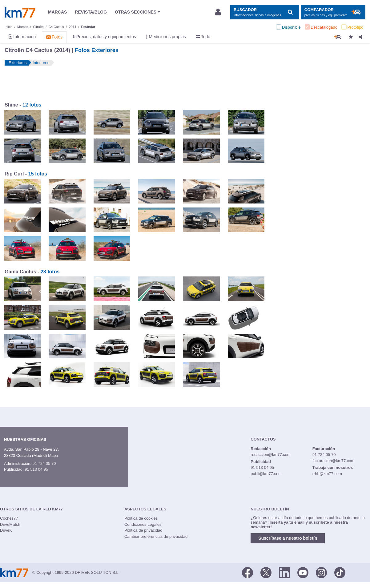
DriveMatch (10, 524)
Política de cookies (141, 518)
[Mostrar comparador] (333, 12)
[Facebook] (247, 572)
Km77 (20, 12)
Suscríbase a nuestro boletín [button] (288, 538)
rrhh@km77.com (327, 474)
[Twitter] (266, 572)
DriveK (6, 530)
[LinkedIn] (284, 572)
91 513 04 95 (36, 469)
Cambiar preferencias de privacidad (156, 536)
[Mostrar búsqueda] (265, 12)
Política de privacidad (143, 530)
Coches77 (9, 518)
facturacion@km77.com (334, 461)
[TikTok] (340, 572)
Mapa (53, 455)
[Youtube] (303, 572)
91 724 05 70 (44, 463)
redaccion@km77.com (271, 455)
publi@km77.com (266, 474)
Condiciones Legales (143, 524)
